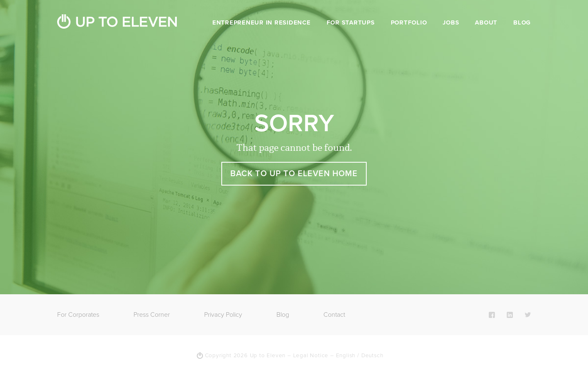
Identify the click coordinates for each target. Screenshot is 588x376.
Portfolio (409, 22)
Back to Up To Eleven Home (294, 174)
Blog (522, 22)
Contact (334, 315)
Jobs (451, 22)
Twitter (528, 315)
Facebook (492, 315)
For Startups (351, 22)
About (486, 22)
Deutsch (372, 356)
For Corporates (78, 315)
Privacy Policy (223, 315)
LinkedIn (510, 315)
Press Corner (152, 315)
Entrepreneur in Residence (262, 22)
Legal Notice (311, 356)
